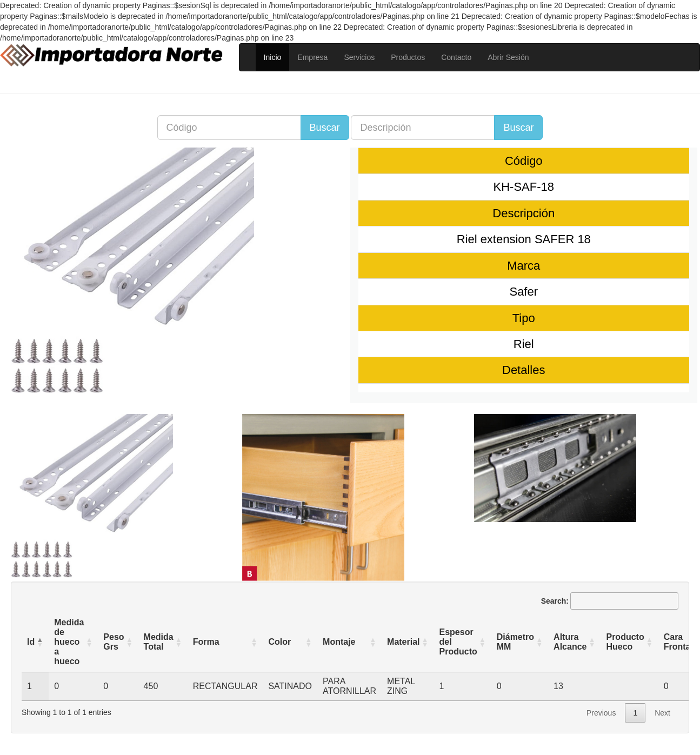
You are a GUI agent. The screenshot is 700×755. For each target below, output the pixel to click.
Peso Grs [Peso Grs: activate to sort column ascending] (114, 642)
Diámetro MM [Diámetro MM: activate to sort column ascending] (515, 642)
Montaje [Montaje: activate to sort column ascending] (339, 642)
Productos (408, 57)
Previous (601, 713)
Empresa (312, 57)
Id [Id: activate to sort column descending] (31, 642)
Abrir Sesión (508, 57)
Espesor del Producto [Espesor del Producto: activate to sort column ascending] (458, 642)
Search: (610, 601)
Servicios (359, 57)
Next (662, 713)
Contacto (456, 57)
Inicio (273, 57)
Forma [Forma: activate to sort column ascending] (206, 642)
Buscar (325, 128)
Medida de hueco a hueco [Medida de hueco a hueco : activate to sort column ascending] (69, 642)
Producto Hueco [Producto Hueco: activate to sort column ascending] (625, 642)
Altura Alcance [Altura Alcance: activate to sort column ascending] (570, 642)
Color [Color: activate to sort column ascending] (279, 642)
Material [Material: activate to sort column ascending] (403, 642)
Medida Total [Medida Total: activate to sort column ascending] (159, 642)
